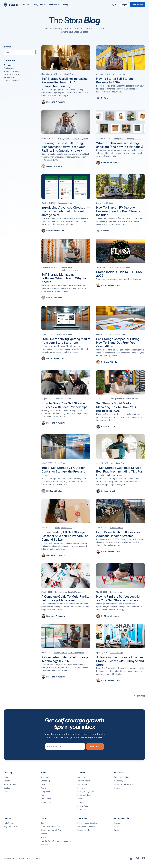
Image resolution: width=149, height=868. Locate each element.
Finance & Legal (10, 77)
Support (81, 802)
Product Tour (46, 802)
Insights (117, 788)
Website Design (84, 781)
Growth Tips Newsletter (50, 827)
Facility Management (12, 74)
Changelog (45, 781)
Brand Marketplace (122, 777)
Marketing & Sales (11, 71)
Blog (43, 823)
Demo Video (46, 799)
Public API (81, 809)
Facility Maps (83, 806)
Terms (38, 858)
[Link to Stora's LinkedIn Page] (132, 858)
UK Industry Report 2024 (124, 784)
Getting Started (10, 68)
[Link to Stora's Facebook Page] (144, 858)
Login (125, 5)
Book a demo (137, 5)
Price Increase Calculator (88, 823)
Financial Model (84, 830)
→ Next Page (139, 696)
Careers (7, 792)
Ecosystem (45, 844)
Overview (81, 777)
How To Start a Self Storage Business (56, 841)
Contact (7, 788)
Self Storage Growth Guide (52, 830)
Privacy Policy (26, 858)
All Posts (8, 65)
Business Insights (84, 795)
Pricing (65, 5)
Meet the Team (10, 784)
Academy (45, 837)
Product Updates (11, 81)
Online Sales (83, 784)
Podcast (44, 834)
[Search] (34, 52)
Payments (81, 788)
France (117, 823)
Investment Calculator (86, 827)
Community (119, 781)
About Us (8, 781)
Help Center (9, 823)
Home (6, 777)
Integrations (45, 792)
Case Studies (46, 784)
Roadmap (45, 777)
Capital (80, 799)
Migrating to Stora (11, 827)
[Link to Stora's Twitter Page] (138, 858)
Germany (118, 827)
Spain (116, 830)
